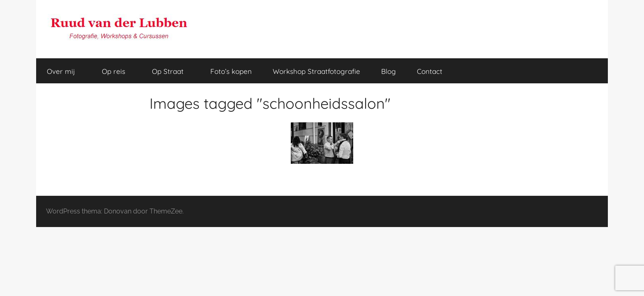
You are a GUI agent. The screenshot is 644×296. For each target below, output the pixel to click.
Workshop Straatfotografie (316, 71)
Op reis (118, 71)
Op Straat (172, 71)
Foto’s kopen (231, 71)
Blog (389, 71)
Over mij (66, 71)
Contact (430, 71)
